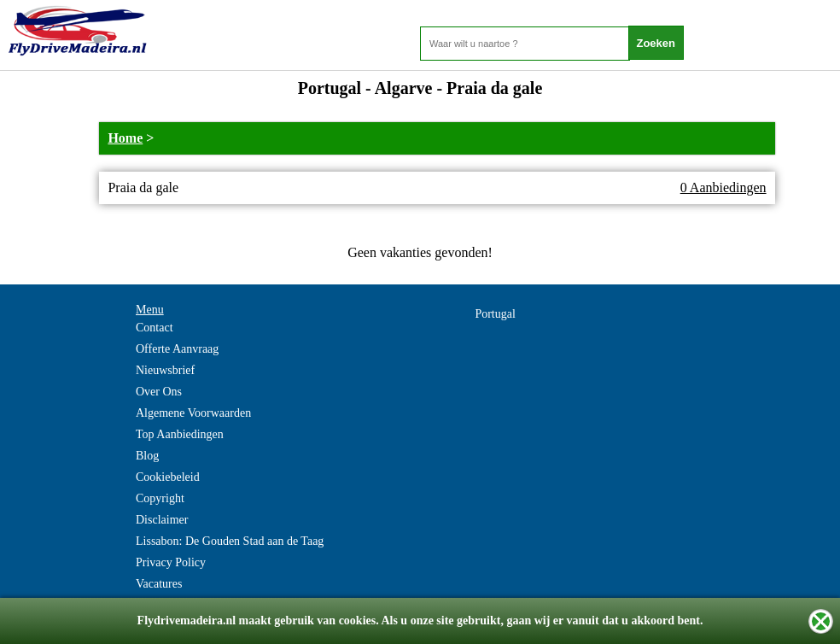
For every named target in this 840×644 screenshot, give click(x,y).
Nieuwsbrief (165, 370)
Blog (147, 456)
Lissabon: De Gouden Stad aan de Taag (230, 541)
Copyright (160, 498)
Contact (155, 328)
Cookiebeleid (168, 477)
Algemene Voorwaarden (193, 413)
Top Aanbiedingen (180, 434)
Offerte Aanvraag (177, 349)
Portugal (495, 314)
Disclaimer (162, 520)
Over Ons (159, 392)
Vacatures (159, 584)
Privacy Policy (171, 562)
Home (125, 138)
